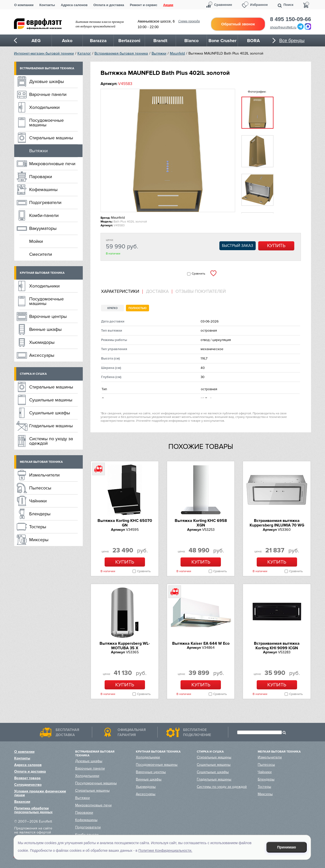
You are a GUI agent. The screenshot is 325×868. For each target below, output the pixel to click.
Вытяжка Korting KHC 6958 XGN (201, 523)
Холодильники (44, 107)
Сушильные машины (51, 400)
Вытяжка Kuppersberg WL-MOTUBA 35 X (125, 646)
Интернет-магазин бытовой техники (44, 53)
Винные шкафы (45, 329)
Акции (168, 5)
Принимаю (287, 847)
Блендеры (40, 514)
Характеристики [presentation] (120, 292)
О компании (24, 5)
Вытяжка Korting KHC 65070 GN (125, 523)
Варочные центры (48, 316)
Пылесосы (40, 488)
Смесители (41, 254)
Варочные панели (48, 94)
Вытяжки (159, 53)
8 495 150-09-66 (291, 19)
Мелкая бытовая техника (41, 462)
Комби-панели (44, 215)
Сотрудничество (28, 785)
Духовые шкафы (47, 81)
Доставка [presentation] (157, 292)
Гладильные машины (51, 426)
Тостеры (38, 527)
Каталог (84, 53)
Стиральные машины (51, 138)
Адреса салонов (74, 5)
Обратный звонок (238, 24)
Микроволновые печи (52, 164)
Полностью (137, 308)
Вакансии (22, 802)
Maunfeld (177, 53)
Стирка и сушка (33, 374)
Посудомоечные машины (46, 123)
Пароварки (41, 177)
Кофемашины (43, 190)
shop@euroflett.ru (283, 27)
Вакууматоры (43, 228)
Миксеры (39, 540)
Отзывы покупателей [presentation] (201, 292)
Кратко (112, 308)
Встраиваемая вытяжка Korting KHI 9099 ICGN (277, 646)
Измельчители (44, 475)
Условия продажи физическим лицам (40, 793)
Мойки (36, 241)
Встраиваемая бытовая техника (121, 53)
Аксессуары (42, 355)
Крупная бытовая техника (42, 273)
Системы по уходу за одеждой (51, 441)
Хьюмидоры (42, 342)
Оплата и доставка (109, 5)
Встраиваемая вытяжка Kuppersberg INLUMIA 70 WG (277, 523)
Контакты (47, 5)
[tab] (122, 292)
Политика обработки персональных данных (33, 810)
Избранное (259, 5)
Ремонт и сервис (144, 5)
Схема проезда (189, 21)
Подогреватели (45, 202)
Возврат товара (27, 778)
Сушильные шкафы (50, 413)
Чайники (38, 501)
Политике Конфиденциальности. (165, 850)
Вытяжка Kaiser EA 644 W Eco (201, 643)
